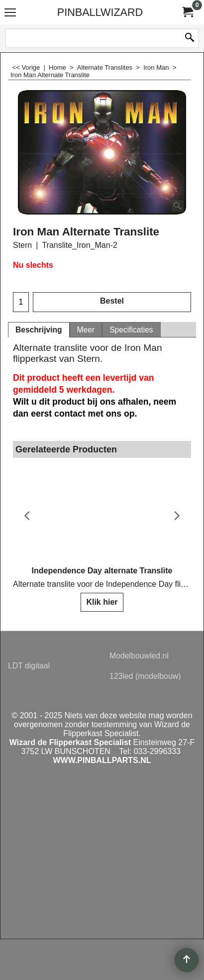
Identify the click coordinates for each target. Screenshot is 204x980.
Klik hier (102, 602)
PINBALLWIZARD (100, 12)
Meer (86, 330)
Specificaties (131, 330)
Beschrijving (39, 330)
